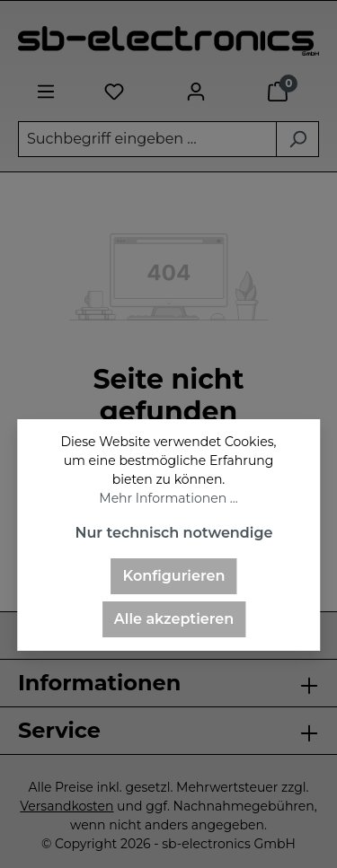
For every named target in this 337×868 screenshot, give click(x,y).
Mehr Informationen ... (168, 498)
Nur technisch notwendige (173, 533)
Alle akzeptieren (174, 619)
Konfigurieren (174, 576)
